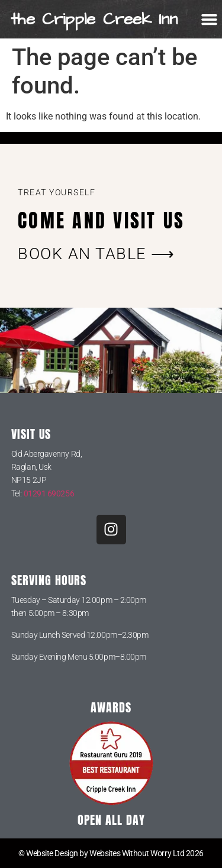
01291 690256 (49, 493)
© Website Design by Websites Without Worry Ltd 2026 (111, 853)
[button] (210, 20)
